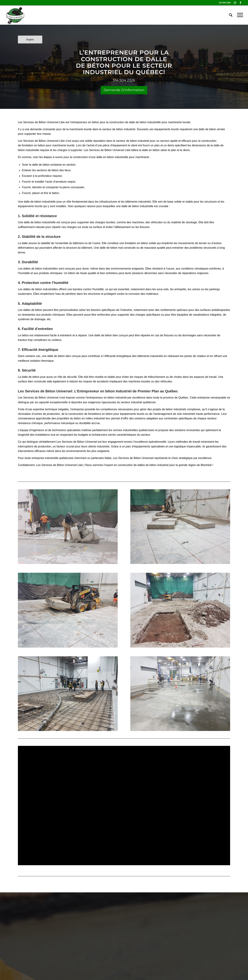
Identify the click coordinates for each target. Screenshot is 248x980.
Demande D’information (124, 90)
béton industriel (126, 129)
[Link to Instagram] (235, 3)
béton (55, 170)
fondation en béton (136, 243)
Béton (42, 122)
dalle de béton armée (212, 129)
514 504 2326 (124, 80)
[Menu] (239, 15)
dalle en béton (151, 150)
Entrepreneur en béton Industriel (104, 391)
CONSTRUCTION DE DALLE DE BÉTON (122, 62)
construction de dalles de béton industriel (143, 465)
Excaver (27, 176)
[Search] (231, 15)
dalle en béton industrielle (113, 157)
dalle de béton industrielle (145, 122)
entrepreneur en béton (86, 122)
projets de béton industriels (169, 409)
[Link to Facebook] (240, 3)
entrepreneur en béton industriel (107, 398)
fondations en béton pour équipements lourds (116, 414)
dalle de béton (41, 165)
